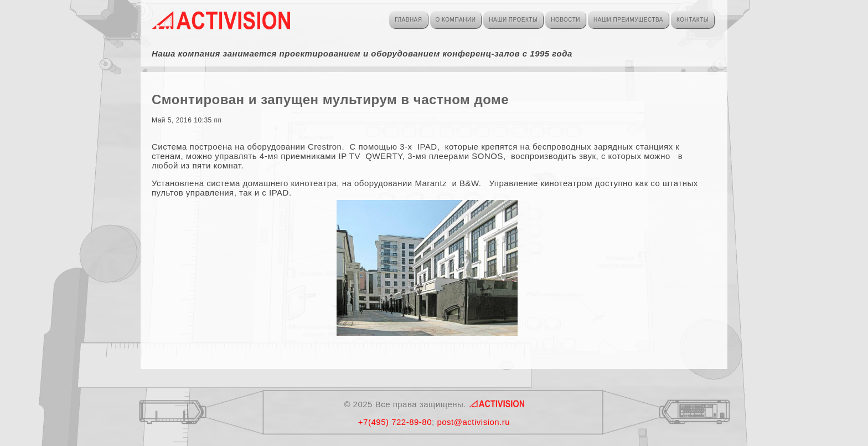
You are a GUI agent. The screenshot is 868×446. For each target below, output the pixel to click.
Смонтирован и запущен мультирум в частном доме (330, 99)
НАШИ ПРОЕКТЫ (513, 20)
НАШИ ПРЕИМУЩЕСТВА (628, 20)
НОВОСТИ (565, 20)
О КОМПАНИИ (456, 20)
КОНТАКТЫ (693, 20)
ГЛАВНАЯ (408, 20)
